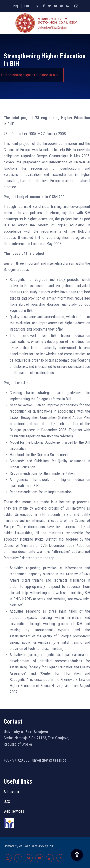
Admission (11, 792)
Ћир (16, 6)
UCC (7, 802)
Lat (27, 6)
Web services (14, 811)
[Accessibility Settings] (77, 855)
